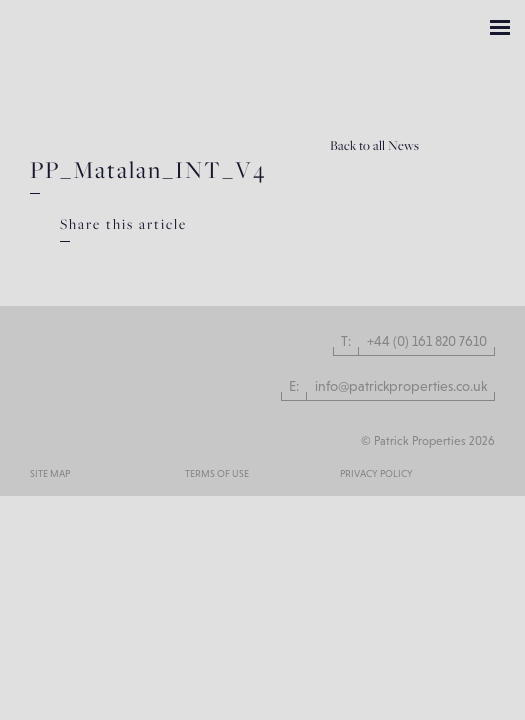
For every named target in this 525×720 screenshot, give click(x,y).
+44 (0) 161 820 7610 (427, 341)
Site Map (50, 473)
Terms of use (217, 473)
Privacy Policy (376, 473)
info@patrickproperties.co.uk (401, 386)
